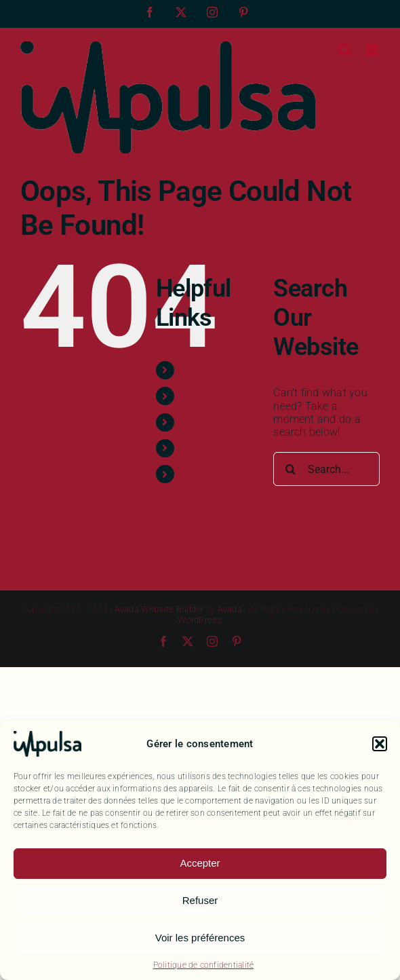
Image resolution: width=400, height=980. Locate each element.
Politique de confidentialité (204, 965)
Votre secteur (214, 396)
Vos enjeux (208, 370)
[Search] (290, 469)
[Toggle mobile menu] (373, 50)
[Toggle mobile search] (345, 50)
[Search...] (326, 469)
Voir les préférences (200, 938)
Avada (230, 609)
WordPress (200, 620)
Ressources (210, 448)
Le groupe (206, 422)
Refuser (200, 900)
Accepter (200, 863)
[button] (380, 744)
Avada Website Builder (159, 609)
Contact (201, 474)
